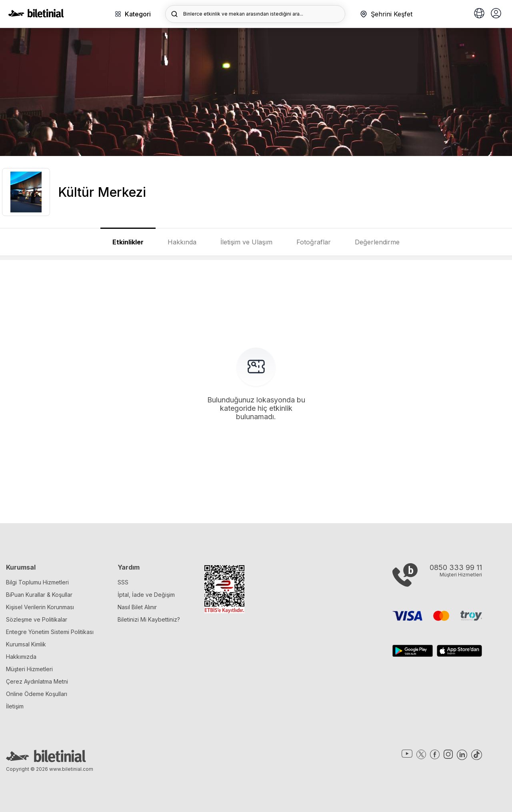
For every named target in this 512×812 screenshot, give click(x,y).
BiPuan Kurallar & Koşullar (39, 595)
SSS (123, 582)
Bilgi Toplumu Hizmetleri (37, 582)
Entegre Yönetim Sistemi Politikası (50, 632)
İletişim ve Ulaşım (246, 242)
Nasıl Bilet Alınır (137, 607)
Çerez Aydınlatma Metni (37, 681)
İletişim (15, 706)
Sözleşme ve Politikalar (37, 619)
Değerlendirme (377, 242)
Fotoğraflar (314, 242)
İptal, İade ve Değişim (146, 595)
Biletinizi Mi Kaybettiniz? (149, 619)
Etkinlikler (128, 242)
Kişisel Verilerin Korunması (40, 607)
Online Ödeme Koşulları (37, 694)
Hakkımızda (21, 657)
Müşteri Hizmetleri (29, 669)
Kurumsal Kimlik (26, 644)
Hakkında (182, 242)
